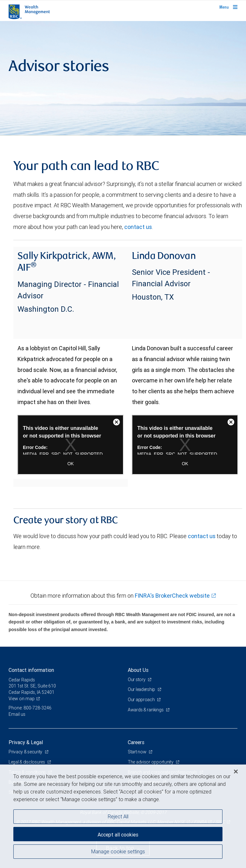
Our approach (142, 700)
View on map (21, 699)
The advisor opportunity (151, 762)
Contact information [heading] (31, 670)
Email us (17, 714)
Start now (137, 752)
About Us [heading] (138, 670)
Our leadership (142, 689)
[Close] (236, 772)
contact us (138, 227)
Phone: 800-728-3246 (30, 708)
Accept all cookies (118, 835)
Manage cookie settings (118, 851)
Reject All (118, 816)
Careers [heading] (136, 742)
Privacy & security (26, 752)
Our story (137, 679)
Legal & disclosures (27, 762)
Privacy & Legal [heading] (26, 742)
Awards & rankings (146, 710)
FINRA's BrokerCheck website (172, 596)
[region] (123, 816)
